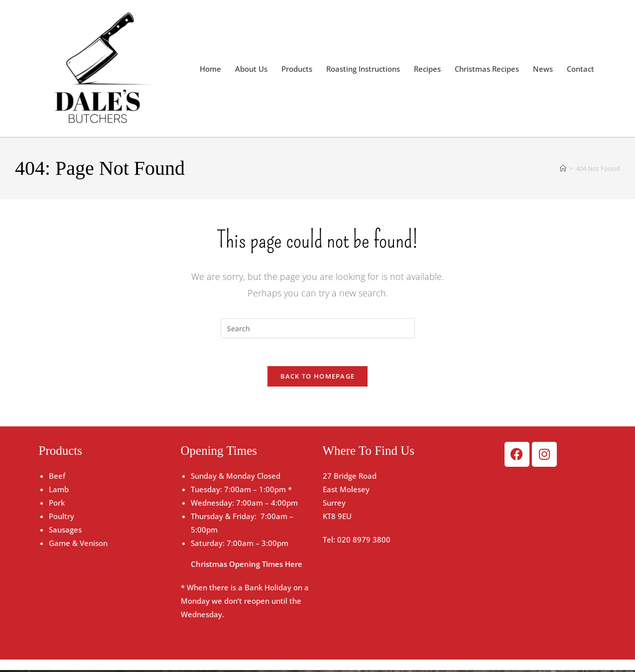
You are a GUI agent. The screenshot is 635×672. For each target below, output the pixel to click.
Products (297, 69)
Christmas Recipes (487, 69)
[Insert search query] (318, 328)
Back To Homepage (318, 378)
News (543, 69)
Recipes (427, 69)
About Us (251, 69)
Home (210, 69)
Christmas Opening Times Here (247, 566)
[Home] (563, 168)
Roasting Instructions (363, 69)
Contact (580, 69)
